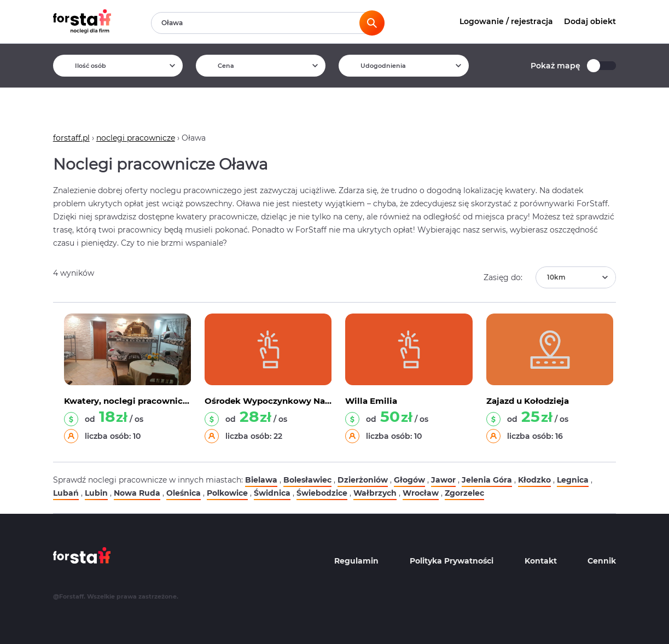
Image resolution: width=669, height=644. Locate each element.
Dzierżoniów (363, 480)
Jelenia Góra (487, 480)
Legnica (573, 480)
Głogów (409, 480)
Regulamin (356, 561)
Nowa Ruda (137, 493)
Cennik (602, 561)
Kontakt (541, 561)
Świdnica (272, 493)
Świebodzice (322, 493)
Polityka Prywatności (452, 561)
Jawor (443, 480)
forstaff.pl (71, 138)
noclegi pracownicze (136, 138)
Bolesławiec (307, 480)
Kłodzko (534, 480)
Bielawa (261, 480)
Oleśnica (184, 493)
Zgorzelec (464, 493)
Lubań (66, 493)
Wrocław (421, 493)
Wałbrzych (375, 493)
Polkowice (227, 493)
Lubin (96, 493)
